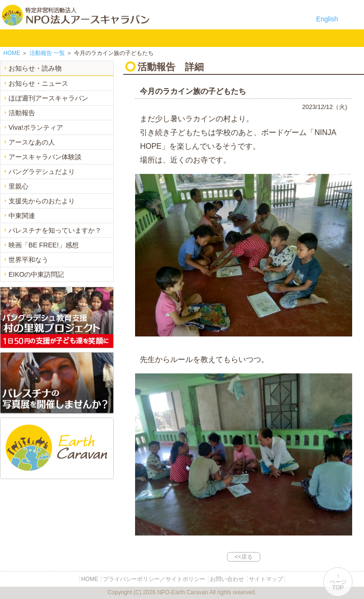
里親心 (18, 186)
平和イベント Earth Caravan (127, 38)
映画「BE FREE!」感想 (44, 245)
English (327, 19)
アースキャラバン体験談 (45, 157)
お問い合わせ (246, 38)
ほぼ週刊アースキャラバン (48, 98)
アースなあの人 (32, 142)
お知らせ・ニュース (38, 83)
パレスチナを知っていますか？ (55, 230)
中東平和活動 (157, 38)
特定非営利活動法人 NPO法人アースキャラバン (76, 15)
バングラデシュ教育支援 (97, 38)
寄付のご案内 (216, 38)
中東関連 (22, 216)
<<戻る (244, 557)
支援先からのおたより (42, 201)
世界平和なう (28, 260)
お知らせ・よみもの (187, 38)
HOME (12, 38)
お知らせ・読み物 (35, 68)
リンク (276, 38)
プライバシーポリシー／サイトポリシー (154, 579)
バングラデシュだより (42, 172)
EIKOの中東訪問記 (36, 274)
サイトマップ (266, 579)
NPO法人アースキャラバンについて (53, 38)
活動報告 (22, 113)
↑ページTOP (338, 582)
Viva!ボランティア (36, 127)
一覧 (47, 53)
